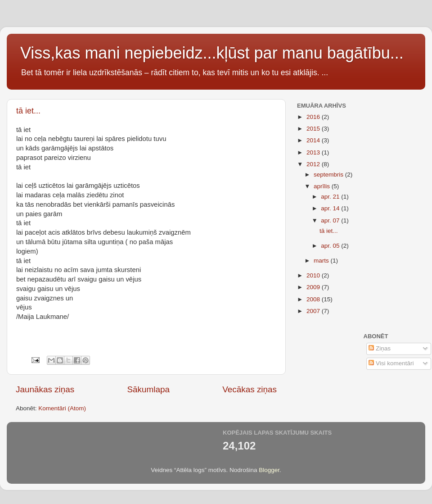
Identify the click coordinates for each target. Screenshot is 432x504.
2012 (314, 164)
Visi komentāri (391, 363)
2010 (314, 275)
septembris (329, 175)
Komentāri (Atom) (62, 408)
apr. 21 (331, 197)
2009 (314, 287)
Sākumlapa (148, 389)
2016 (314, 117)
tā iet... (28, 111)
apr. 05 (331, 246)
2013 (314, 152)
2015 (314, 129)
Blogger (269, 470)
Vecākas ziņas (250, 389)
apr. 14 (331, 208)
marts (322, 261)
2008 (314, 299)
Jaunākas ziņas (45, 389)
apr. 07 (331, 220)
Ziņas (380, 348)
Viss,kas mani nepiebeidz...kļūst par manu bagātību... (212, 53)
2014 (314, 140)
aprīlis (323, 186)
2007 (314, 311)
